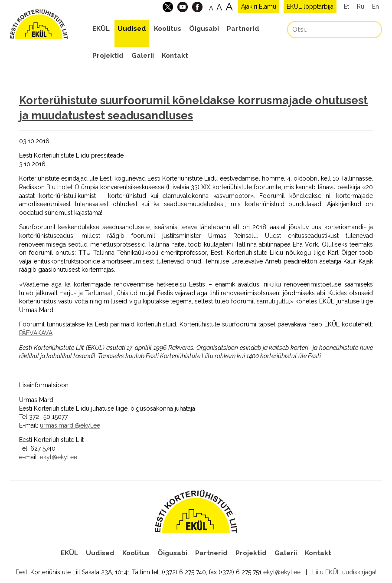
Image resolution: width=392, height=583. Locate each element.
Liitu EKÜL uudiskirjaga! (344, 572)
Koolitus (168, 29)
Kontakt (175, 56)
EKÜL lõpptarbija (310, 7)
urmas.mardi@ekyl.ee (70, 425)
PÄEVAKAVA (36, 333)
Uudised (132, 29)
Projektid (108, 56)
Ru (361, 7)
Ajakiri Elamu (259, 7)
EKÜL (101, 29)
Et (346, 7)
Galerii (143, 56)
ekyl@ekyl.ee (59, 457)
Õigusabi (204, 29)
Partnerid (243, 29)
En (376, 7)
